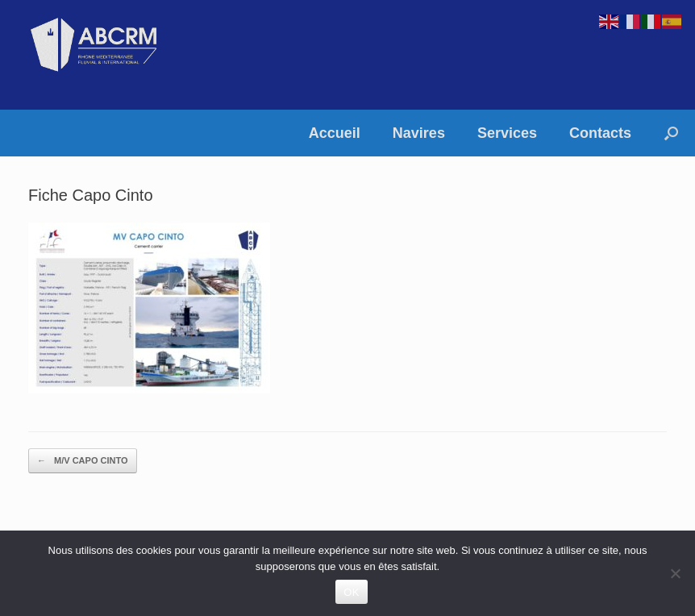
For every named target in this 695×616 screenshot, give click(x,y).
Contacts (600, 133)
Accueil (335, 133)
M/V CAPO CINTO (83, 461)
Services (507, 133)
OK (351, 592)
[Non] (675, 573)
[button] (671, 133)
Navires (419, 133)
